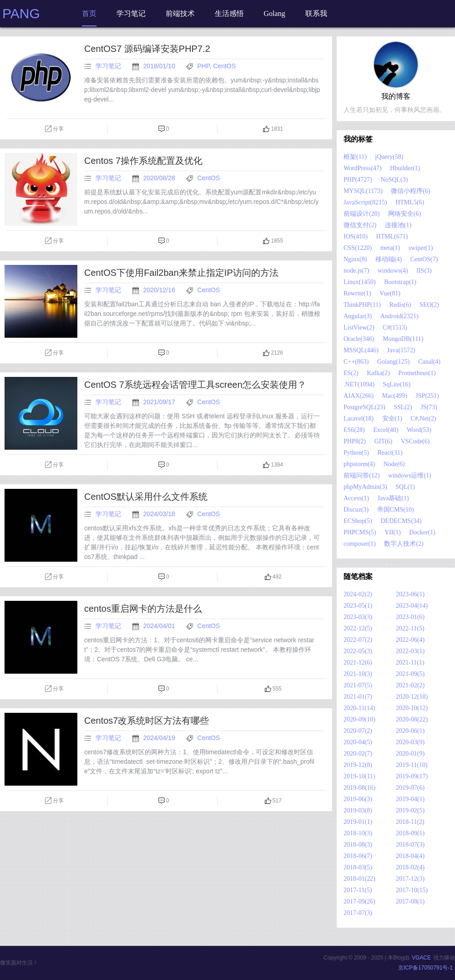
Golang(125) (394, 362)
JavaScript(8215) (365, 202)
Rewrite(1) (357, 293)
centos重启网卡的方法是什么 (143, 609)
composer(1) (360, 544)
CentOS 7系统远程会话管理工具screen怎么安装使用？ (195, 385)
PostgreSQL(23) (364, 407)
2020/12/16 (160, 290)
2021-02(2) (410, 685)
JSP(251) (427, 396)
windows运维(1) (410, 475)
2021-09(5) (410, 674)
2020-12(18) (412, 697)
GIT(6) (384, 441)
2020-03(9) (410, 742)
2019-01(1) (358, 822)
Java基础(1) (393, 498)
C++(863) (356, 362)
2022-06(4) (410, 640)
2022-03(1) (410, 651)
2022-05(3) (358, 651)
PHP (204, 66)
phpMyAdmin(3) (365, 487)
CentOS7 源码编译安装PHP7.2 (147, 49)
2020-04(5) (358, 742)
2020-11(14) (359, 708)
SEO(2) (429, 305)
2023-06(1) (410, 594)
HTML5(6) (410, 202)
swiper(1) (421, 248)
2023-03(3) (358, 617)
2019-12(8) (358, 765)
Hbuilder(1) (405, 168)
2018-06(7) (358, 856)
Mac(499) (395, 396)
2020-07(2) (358, 731)
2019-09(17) (412, 776)
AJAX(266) (359, 396)
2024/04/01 (160, 626)
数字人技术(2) (404, 544)
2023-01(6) (410, 617)
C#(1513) (395, 328)
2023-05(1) (358, 606)
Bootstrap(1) (400, 282)
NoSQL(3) (394, 180)
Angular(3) (358, 316)
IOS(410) (356, 236)
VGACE (421, 958)
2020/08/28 (160, 178)
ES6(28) (354, 430)
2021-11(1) (410, 663)
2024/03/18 (160, 514)
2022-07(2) (358, 640)
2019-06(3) (358, 799)
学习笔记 (108, 66)
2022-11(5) (410, 628)
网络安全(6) (404, 214)
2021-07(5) (358, 685)
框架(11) (355, 157)
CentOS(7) (424, 259)
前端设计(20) (361, 214)
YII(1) (393, 532)
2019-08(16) (359, 788)
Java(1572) (401, 350)
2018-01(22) (359, 879)
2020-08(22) (412, 719)
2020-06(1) (410, 731)
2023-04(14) (412, 606)
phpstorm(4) (359, 464)
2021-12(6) (358, 663)
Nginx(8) (355, 259)
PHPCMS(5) (360, 532)
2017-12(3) (410, 879)
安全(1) (392, 419)
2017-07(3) (358, 913)
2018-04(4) (410, 856)
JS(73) (429, 407)
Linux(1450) (360, 282)
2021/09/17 (160, 402)
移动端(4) (389, 259)
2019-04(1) (410, 799)
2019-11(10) (412, 765)
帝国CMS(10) (396, 510)
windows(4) (393, 271)
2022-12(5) (358, 628)
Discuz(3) (356, 510)
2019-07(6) (410, 788)
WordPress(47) (363, 168)
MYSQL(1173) (363, 191)
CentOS (224, 66)
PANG (21, 13)
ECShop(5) (358, 521)
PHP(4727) (358, 180)
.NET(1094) (359, 384)
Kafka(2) (378, 373)
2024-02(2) (358, 594)
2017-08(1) (410, 901)
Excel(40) (386, 430)
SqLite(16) (397, 384)
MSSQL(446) (361, 350)
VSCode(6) (415, 441)
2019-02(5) (410, 810)
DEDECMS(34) (401, 521)
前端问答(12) (361, 475)
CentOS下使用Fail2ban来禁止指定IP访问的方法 (181, 273)
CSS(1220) (358, 248)
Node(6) (394, 464)
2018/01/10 (160, 66)
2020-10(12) (412, 708)
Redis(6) (400, 305)
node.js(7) (356, 271)
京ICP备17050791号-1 (425, 968)
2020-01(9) (410, 754)
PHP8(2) (355, 441)
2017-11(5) (358, 890)
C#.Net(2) (423, 419)
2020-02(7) (358, 754)
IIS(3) (424, 271)
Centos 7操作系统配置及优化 (143, 161)
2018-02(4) (410, 867)
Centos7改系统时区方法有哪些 (147, 721)
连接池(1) (398, 225)
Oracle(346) (359, 339)
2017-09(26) (359, 901)
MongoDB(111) (403, 339)
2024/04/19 (160, 738)
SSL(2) (403, 407)
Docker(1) (422, 532)
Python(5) (356, 453)
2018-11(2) (410, 822)
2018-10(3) (358, 833)
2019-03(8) (358, 810)
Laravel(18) (359, 419)
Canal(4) (429, 362)
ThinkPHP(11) (362, 305)
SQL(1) (405, 487)
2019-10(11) (359, 776)
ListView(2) (359, 328)
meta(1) (390, 248)
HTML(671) (392, 236)
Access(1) (356, 498)
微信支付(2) (360, 225)
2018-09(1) (410, 833)
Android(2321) (399, 316)
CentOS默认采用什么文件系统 (146, 497)
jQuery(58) (389, 157)
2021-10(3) (358, 674)
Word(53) (419, 430)
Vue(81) (390, 293)
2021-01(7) (358, 697)
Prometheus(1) (417, 373)
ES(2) (351, 373)
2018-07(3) (410, 845)
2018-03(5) (358, 867)
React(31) (390, 453)
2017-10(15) (412, 890)
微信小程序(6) (410, 191)
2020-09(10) (359, 719)
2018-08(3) (358, 845)
